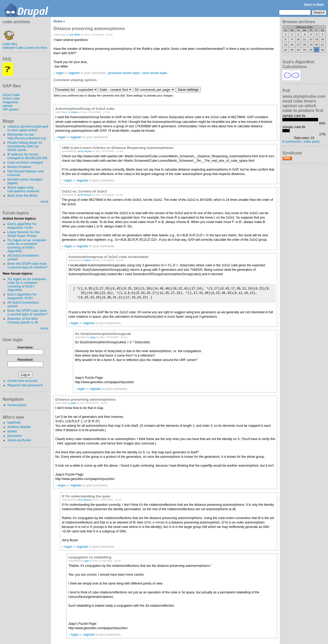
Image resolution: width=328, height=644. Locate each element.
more (44, 202)
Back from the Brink (22, 196)
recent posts (17, 405)
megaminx (10, 102)
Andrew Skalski (19, 427)
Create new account (22, 381)
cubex (74, 112)
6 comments (292, 142)
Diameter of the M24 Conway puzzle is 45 (23, 321)
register (74, 73)
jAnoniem (14, 436)
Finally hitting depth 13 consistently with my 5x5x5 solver (25, 146)
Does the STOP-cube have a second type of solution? (27, 266)
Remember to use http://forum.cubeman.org (27, 136)
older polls (311, 142)
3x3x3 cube (11, 99)
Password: (25, 360)
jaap (93, 337)
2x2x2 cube (11, 95)
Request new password (25, 385)
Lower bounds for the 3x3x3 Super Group (23, 234)
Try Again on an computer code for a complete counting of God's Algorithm (27, 246)
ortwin (12, 431)
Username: (25, 347)
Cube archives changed (25, 162)
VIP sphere (11, 110)
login (60, 73)
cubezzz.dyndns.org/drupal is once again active (28, 128)
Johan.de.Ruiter (19, 440)
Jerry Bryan (84, 151)
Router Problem (19, 167)
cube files (10, 42)
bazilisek (14, 423)
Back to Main (314, 5)
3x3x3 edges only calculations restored (23, 189)
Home (58, 21)
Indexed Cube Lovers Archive (25, 48)
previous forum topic (124, 73)
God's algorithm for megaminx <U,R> (22, 226)
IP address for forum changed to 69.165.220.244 (27, 156)
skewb (7, 106)
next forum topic (155, 73)
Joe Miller (75, 35)
